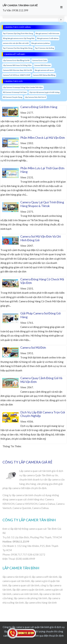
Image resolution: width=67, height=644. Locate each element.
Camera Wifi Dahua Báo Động (44, 75)
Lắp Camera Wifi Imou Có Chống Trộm (17, 65)
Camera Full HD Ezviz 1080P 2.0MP (17, 75)
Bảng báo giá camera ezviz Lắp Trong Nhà (19, 38)
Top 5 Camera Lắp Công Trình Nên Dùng (18, 33)
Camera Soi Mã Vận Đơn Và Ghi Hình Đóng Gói (41, 238)
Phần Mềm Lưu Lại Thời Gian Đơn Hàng (42, 170)
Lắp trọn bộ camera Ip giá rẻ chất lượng (44, 92)
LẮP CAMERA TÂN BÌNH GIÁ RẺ (20, 5)
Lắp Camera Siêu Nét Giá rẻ (35, 97)
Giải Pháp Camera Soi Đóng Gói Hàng (40, 315)
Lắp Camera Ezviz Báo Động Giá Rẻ (16, 60)
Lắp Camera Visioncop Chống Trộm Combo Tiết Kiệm (23, 87)
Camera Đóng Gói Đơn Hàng (39, 107)
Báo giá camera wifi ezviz (44, 70)
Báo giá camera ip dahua (41, 43)
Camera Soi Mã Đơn (33, 347)
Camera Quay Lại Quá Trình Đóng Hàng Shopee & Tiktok (42, 204)
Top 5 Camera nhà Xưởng (44, 48)
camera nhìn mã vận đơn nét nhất (16, 43)
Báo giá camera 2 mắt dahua (48, 38)
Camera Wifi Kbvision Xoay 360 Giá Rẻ (18, 70)
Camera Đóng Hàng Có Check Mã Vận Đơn (42, 281)
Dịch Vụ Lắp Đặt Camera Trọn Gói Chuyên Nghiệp (43, 414)
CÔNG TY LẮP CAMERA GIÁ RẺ (27, 462)
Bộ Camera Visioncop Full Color (15, 92)
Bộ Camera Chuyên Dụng (13, 97)
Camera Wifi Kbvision (42, 65)
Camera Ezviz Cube (40, 60)
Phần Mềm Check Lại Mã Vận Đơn (43, 138)
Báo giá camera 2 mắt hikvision (47, 33)
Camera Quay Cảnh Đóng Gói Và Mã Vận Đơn (41, 380)
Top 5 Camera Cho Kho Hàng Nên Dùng (18, 48)
